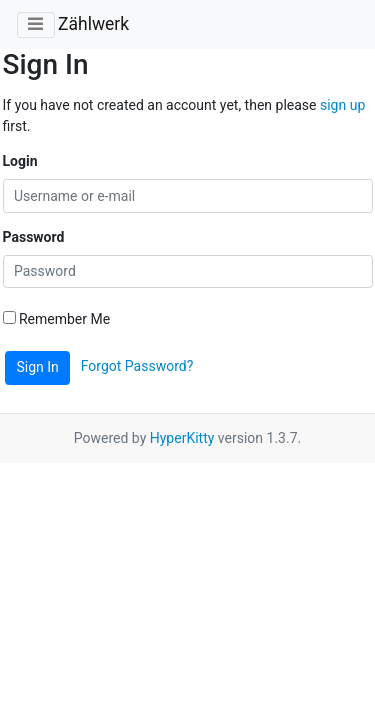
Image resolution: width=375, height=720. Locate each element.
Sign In (38, 367)
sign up (342, 105)
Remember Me (57, 319)
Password (34, 237)
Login (20, 161)
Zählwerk (93, 24)
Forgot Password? (137, 366)
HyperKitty (182, 438)
